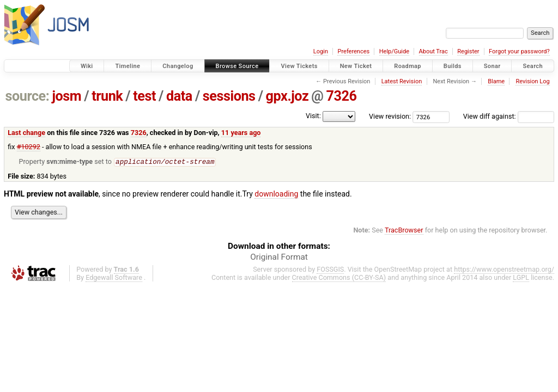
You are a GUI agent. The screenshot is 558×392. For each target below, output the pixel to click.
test (144, 96)
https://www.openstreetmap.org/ (504, 270)
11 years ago (241, 133)
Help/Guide (394, 51)
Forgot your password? (519, 51)
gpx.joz (287, 96)
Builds (453, 66)
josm (66, 96)
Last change (26, 133)
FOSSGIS (330, 270)
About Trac (433, 51)
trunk (107, 96)
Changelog (178, 66)
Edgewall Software (114, 278)
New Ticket (356, 66)
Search (533, 66)
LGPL (521, 278)
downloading (276, 194)
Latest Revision (402, 81)
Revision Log (532, 81)
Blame (496, 81)
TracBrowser (404, 231)
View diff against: (509, 116)
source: (28, 96)
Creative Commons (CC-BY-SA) (339, 278)
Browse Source (237, 66)
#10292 (29, 147)
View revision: (390, 116)
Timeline (128, 66)
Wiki (87, 66)
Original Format (279, 258)
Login (321, 51)
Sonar (492, 66)
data (179, 96)
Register (468, 51)
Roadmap (408, 66)
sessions (229, 96)
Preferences (353, 51)
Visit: (313, 116)
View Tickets (299, 66)
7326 (341, 96)
